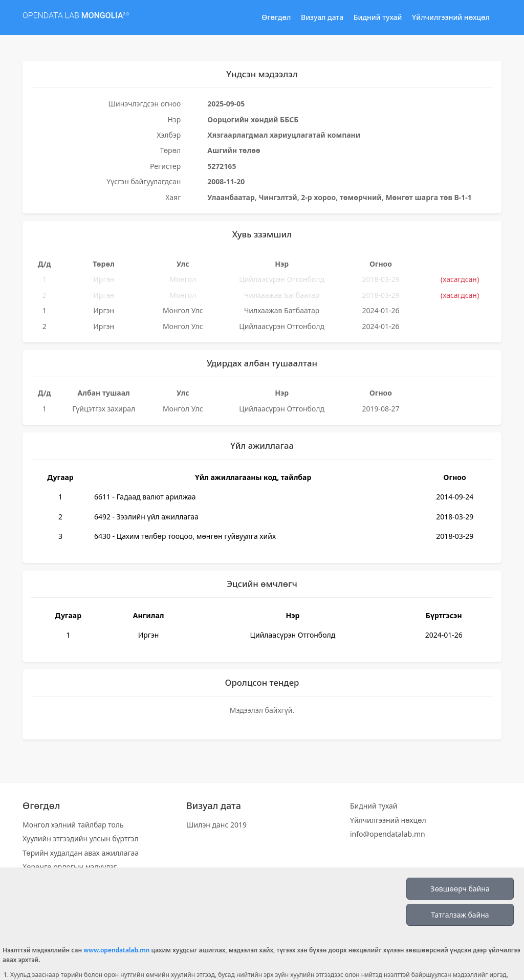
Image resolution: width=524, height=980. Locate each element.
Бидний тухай (378, 17)
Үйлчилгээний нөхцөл (451, 17)
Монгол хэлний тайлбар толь (73, 825)
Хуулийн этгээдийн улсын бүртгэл (81, 839)
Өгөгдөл (276, 17)
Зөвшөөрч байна (460, 889)
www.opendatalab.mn (116, 950)
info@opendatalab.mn (388, 834)
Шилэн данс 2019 (216, 825)
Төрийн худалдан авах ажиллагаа (81, 853)
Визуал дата (322, 17)
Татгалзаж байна (460, 915)
